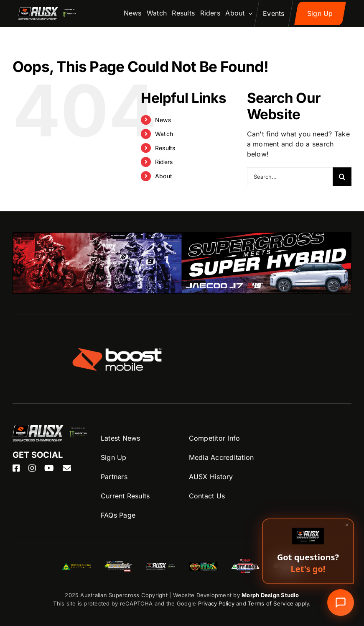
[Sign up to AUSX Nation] (320, 13)
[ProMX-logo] (203, 564)
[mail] (67, 468)
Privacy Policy (216, 603)
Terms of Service (271, 603)
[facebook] (16, 468)
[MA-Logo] (76, 566)
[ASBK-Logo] (118, 564)
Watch (164, 134)
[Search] (342, 177)
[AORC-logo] (246, 562)
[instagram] (32, 468)
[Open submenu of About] (249, 13)
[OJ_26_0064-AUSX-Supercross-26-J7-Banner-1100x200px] (182, 237)
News (163, 120)
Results (165, 148)
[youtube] (49, 468)
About (164, 176)
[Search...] (290, 177)
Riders (164, 162)
